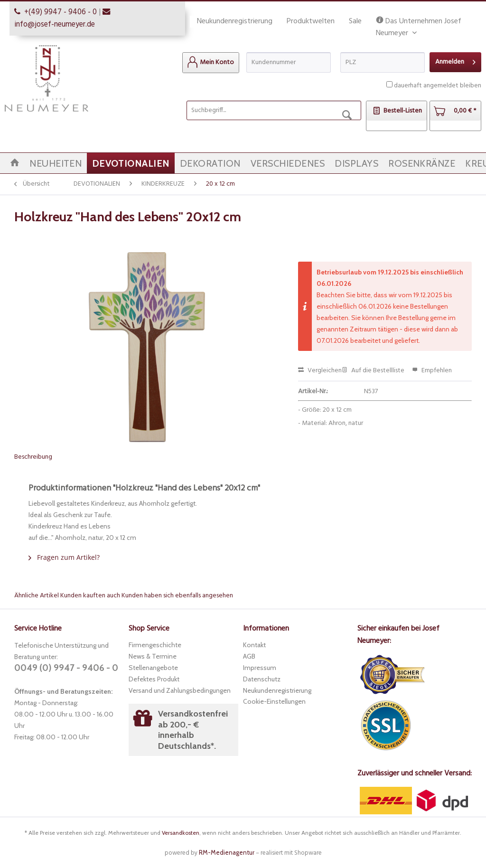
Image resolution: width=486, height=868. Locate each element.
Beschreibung (33, 457)
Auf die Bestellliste (373, 371)
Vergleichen (320, 371)
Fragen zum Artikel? (64, 557)
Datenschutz (262, 679)
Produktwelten (311, 21)
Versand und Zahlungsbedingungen (180, 690)
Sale (355, 21)
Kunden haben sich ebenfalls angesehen (177, 596)
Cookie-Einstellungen (274, 701)
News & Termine (153, 656)
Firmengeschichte (155, 645)
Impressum (260, 668)
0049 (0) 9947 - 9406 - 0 (66, 668)
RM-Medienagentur (227, 852)
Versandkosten (181, 833)
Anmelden (455, 61)
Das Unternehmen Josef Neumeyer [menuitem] (419, 22)
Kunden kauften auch (90, 596)
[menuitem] (211, 63)
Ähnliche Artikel (37, 596)
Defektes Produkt (154, 679)
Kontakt (254, 645)
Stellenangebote (153, 668)
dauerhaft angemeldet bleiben (438, 86)
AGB (249, 656)
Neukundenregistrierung (235, 21)
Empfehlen (432, 371)
